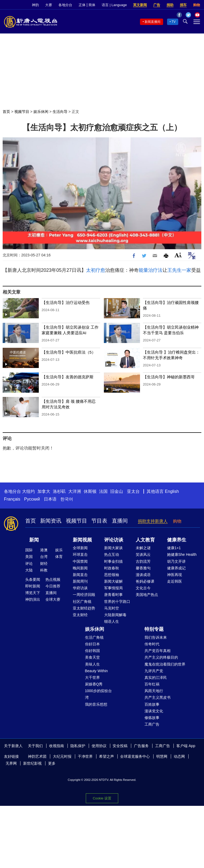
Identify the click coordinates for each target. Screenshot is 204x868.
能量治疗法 (151, 270)
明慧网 (162, 756)
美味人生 (92, 664)
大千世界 (92, 678)
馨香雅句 (143, 568)
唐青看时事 (113, 595)
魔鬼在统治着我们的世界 (165, 664)
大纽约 (28, 491)
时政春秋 (112, 568)
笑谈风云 (143, 554)
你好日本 (92, 644)
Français (12, 499)
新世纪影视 (32, 763)
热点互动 (112, 554)
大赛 (49, 5)
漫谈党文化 (154, 711)
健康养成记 (176, 568)
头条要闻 (33, 579)
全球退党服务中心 (135, 756)
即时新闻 (33, 586)
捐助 (170, 5)
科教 (44, 570)
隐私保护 (78, 746)
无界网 (11, 763)
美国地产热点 (147, 595)
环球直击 (80, 554)
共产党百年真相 (158, 651)
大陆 (29, 570)
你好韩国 (92, 651)
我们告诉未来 (156, 637)
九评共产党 (154, 671)
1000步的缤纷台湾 (98, 694)
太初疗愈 (96, 270)
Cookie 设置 (102, 798)
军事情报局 (113, 588)
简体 (92, 5)
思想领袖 (112, 575)
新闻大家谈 (113, 548)
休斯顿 (90, 491)
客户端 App (186, 746)
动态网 (179, 756)
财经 (44, 564)
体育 (59, 557)
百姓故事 (152, 704)
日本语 (50, 499)
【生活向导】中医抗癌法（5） (69, 352)
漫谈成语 (143, 575)
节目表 (99, 521)
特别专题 (154, 629)
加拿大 (44, 491)
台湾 (44, 557)
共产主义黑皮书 (158, 697)
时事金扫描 (113, 561)
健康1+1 (174, 548)
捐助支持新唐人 (153, 521)
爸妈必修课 (145, 581)
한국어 (67, 499)
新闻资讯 (51, 521)
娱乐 (59, 550)
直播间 (120, 521)
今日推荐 (53, 586)
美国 (29, 557)
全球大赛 (53, 599)
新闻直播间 (152, 22)
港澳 (44, 550)
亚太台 (133, 491)
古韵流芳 (143, 561)
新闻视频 (82, 540)
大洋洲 (75, 491)
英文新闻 (140, 5)
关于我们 (35, 746)
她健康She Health (182, 554)
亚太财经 (80, 615)
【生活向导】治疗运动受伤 (66, 302)
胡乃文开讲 (176, 561)
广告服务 (141, 746)
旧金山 (117, 491)
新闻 (34, 540)
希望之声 (107, 756)
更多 (52, 763)
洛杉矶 (59, 491)
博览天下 (33, 593)
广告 (157, 5)
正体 (82, 5)
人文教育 (145, 540)
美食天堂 (92, 657)
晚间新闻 (80, 568)
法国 (103, 491)
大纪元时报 (62, 756)
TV (174, 22)
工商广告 (152, 724)
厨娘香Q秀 (94, 684)
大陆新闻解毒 (115, 615)
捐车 (183, 5)
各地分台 (65, 5)
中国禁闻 (80, 561)
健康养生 (177, 540)
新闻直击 (80, 575)
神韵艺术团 (37, 756)
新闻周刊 (80, 581)
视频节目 (22, 112)
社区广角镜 (82, 602)
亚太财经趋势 (84, 608)
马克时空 (112, 608)
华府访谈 (80, 588)
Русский (32, 499)
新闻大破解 (113, 581)
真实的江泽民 (156, 678)
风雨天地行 (154, 691)
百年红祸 (152, 684)
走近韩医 (175, 581)
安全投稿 (120, 746)
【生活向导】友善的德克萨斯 (68, 377)
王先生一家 (179, 270)
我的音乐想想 (96, 704)
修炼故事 (152, 718)
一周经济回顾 (84, 595)
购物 (197, 5)
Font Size (178, 255)
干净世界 (85, 756)
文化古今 (143, 588)
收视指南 (57, 746)
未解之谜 (143, 548)
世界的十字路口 (117, 602)
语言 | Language (114, 5)
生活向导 (60, 112)
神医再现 (175, 575)
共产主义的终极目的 (161, 657)
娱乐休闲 (41, 112)
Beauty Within (96, 671)
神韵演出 (33, 599)
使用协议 (99, 746)
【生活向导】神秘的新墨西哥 (169, 377)
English (172, 491)
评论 (29, 564)
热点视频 (53, 579)
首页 (6, 112)
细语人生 (112, 621)
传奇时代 (152, 644)
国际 (29, 550)
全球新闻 (80, 548)
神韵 (35, 5)
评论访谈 (114, 540)
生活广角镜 (94, 637)
